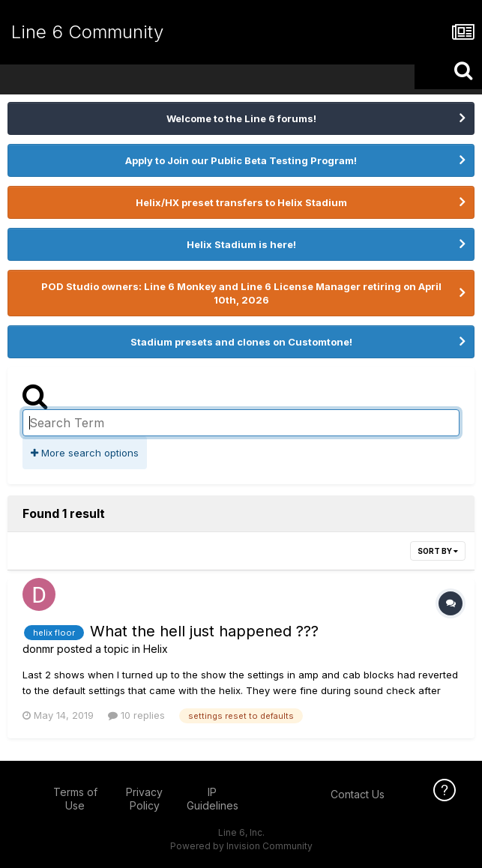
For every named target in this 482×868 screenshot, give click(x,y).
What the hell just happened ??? (204, 631)
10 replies (136, 715)
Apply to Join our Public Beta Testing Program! (241, 160)
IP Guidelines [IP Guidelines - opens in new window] (213, 799)
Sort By (438, 551)
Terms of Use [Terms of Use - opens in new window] (75, 799)
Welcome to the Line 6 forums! (241, 118)
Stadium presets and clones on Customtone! (241, 342)
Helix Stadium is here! (241, 244)
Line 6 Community (87, 32)
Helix (156, 649)
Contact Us (358, 794)
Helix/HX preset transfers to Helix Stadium (241, 202)
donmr (38, 649)
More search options (85, 453)
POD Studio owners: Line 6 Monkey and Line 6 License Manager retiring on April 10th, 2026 (241, 293)
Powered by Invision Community (241, 846)
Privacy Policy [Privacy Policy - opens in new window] (144, 799)
